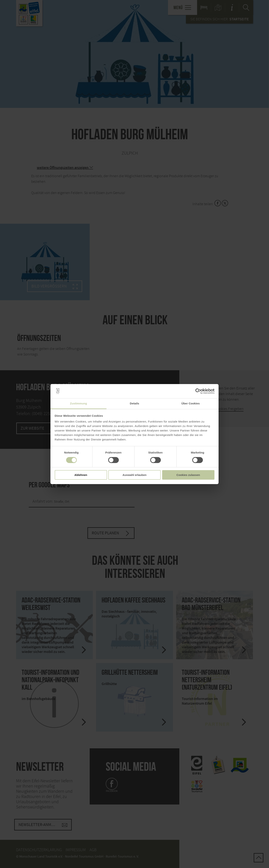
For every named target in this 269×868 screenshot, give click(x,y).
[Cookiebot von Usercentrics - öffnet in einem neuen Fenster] (198, 391)
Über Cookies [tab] (191, 403)
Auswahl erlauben (134, 475)
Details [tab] (134, 403)
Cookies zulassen (188, 475)
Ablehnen (81, 475)
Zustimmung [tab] (79, 403)
